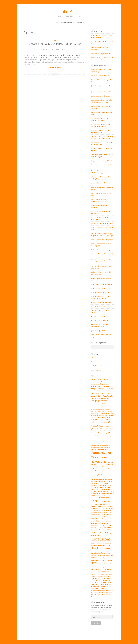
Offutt (103, 517)
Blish (100, 415)
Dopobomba (94, 441)
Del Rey (93, 437)
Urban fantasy (95, 586)
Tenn (105, 576)
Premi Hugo (102, 530)
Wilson (93, 595)
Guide (97, 481)
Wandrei (98, 591)
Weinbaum (103, 591)
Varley (93, 589)
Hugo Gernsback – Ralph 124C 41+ (102, 161)
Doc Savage (103, 439)
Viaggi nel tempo (103, 588)
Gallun (109, 475)
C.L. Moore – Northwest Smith (101, 321)
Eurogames (107, 447)
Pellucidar (94, 521)
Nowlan (100, 517)
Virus (109, 589)
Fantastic (100, 467)
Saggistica (105, 551)
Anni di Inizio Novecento (106, 389)
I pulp (56, 22)
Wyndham (94, 597)
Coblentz (102, 429)
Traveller (102, 582)
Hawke (93, 483)
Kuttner (93, 496)
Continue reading (48, 66)
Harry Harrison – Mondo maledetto (102, 224)
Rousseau (94, 551)
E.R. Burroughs (98, 445)
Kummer (112, 494)
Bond (111, 415)
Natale (93, 513)
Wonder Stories (101, 595)
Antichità (101, 399)
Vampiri (104, 586)
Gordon (93, 481)
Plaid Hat (101, 523)
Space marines (105, 560)
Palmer (112, 519)
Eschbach (98, 447)
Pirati (106, 521)
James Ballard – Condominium (101, 183)
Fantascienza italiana (101, 465)
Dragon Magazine (102, 441)
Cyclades (105, 435)
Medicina (108, 509)
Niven (102, 515)
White (100, 593)
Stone (104, 565)
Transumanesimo (95, 582)
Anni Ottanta (108, 391)
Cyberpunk (99, 435)
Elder (110, 445)
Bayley (93, 411)
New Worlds (104, 513)
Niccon (110, 513)
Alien (99, 380)
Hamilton (101, 481)
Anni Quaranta (96, 393)
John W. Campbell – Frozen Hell (101, 92)
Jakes (93, 492)
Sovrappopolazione (96, 560)
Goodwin (110, 479)
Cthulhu (110, 433)
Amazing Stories (103, 382)
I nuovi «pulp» (95, 490)
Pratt (97, 530)
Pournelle (94, 530)
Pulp (94, 532)
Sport (105, 563)
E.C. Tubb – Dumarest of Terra (101, 76)
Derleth (97, 437)
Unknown (108, 584)
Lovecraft (107, 502)
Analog (98, 386)
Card (107, 422)
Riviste (95, 548)
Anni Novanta (101, 391)
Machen (101, 504)
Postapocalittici (107, 528)
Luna (111, 502)
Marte (93, 508)
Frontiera (101, 475)
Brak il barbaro (108, 417)
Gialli (102, 477)
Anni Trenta (108, 396)
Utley (100, 586)
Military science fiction (102, 511)
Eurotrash (94, 449)
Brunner (97, 419)
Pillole (99, 521)
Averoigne (94, 409)
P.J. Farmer (104, 519)
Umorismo (103, 584)
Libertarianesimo (104, 498)
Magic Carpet (110, 507)
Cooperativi (107, 431)
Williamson (109, 593)
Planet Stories (101, 525)
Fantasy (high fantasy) (97, 469)
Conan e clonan (109, 429)
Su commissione (96, 570)
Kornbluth (103, 494)
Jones (108, 492)
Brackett (97, 417)
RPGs (98, 551)
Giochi (93, 358)
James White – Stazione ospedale (102, 284)
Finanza (93, 473)
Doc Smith (109, 439)
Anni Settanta (97, 396)
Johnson (105, 492)
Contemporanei (96, 431)
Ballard (101, 409)
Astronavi (110, 407)
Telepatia (94, 576)
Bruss (100, 419)
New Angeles (98, 513)
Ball (98, 409)
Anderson (103, 386)
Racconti (104, 532)
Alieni (103, 379)
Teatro (106, 574)
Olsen (106, 517)
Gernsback (94, 477)
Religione (94, 543)
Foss (103, 473)
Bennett (107, 413)
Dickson (108, 437)
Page (109, 519)
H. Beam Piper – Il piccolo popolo (102, 250)
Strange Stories (104, 567)
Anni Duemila (94, 391)
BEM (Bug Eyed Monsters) (98, 413)
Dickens (104, 437)
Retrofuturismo (101, 543)
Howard (106, 483)
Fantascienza (101, 453)
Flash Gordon (99, 473)
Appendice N (105, 401)
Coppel (106, 433)
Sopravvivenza (107, 558)
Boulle (93, 417)
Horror (101, 483)
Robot (110, 548)
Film (110, 471)
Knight (99, 494)
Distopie (98, 439)
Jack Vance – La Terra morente (101, 292)
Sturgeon (110, 567)
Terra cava (109, 576)
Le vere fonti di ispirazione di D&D (102, 54)
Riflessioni (107, 545)
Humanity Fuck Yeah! (98, 485)
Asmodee (98, 407)
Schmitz (93, 553)
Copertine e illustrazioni (98, 433)
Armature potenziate (106, 405)
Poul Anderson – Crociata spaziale (102, 240)
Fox (109, 473)
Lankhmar (104, 496)
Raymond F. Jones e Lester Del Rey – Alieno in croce (54, 44)
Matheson (98, 509)
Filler (107, 471)
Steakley (101, 565)
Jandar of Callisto (98, 492)
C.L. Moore (98, 422)
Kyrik (97, 496)
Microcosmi (94, 511)
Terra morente (103, 578)
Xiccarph (99, 597)
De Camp (109, 435)
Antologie (107, 398)
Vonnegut (93, 591)
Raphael (99, 535)
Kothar (108, 494)
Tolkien (109, 580)
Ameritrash (94, 384)
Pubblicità (108, 530)
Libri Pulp (69, 11)
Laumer (109, 496)
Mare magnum (96, 370)
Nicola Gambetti (68, 22)
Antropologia (96, 401)
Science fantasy (101, 553)
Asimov (93, 407)
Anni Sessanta (107, 393)
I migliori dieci (98, 366)
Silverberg (102, 556)
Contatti (81, 22)
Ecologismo (105, 445)
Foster (106, 473)
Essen (102, 447)
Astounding (104, 407)
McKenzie (103, 509)
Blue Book (107, 415)
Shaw (98, 556)
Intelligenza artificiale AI (107, 488)
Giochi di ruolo (100, 479)
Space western (100, 563)
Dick (101, 437)
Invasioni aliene (103, 489)
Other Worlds (98, 519)
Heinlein (97, 483)
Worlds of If (108, 595)
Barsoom (105, 409)
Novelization (94, 517)
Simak (106, 556)
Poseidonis (100, 528)
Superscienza (106, 569)
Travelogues (107, 582)
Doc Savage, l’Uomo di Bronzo (101, 96)
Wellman (94, 593)
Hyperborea (108, 485)
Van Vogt (109, 586)
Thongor (93, 580)
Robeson (106, 548)
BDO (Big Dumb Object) (102, 411)
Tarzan (102, 574)
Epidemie (94, 447)
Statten (97, 565)
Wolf (96, 595)
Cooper (102, 431)
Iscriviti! (96, 623)
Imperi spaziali (95, 487)
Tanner (99, 574)
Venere (97, 588)
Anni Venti (95, 398)
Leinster (97, 498)
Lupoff (93, 504)
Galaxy (106, 475)
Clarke (98, 429)
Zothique (107, 597)
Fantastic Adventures (107, 467)
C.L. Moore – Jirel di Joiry (99, 316)
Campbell (103, 422)
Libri (54, 41)
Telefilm (110, 574)
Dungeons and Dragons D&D (102, 443)
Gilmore (105, 477)
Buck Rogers (105, 419)
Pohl (110, 525)
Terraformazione (95, 578)
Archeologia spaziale (103, 403)
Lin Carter (101, 502)
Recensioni (101, 539)
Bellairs (111, 411)
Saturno (110, 551)
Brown (93, 419)
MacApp (97, 504)
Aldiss (96, 380)
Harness (106, 481)
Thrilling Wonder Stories (102, 580)
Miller (110, 511)
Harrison (110, 481)
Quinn (98, 533)
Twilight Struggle (95, 584)
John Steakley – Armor (98, 331)
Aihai (93, 380)
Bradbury (101, 417)
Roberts (101, 548)
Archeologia (94, 403)
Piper (103, 521)
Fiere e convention (100, 471)
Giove (106, 479)
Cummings (94, 435)
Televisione (100, 576)
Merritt (112, 509)
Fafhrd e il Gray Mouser (102, 449)
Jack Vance (110, 490)
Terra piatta (110, 578)
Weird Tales (110, 590)
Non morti (110, 515)
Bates (110, 409)
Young (103, 597)
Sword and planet (96, 572)
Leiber (93, 498)
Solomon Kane (99, 558)
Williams (104, 593)
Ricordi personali (99, 545)
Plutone (106, 525)
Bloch (103, 415)
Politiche (94, 528)
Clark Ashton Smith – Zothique (101, 302)
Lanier (100, 496)
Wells (97, 593)
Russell (101, 551)
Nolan (105, 515)
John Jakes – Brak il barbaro (100, 306)
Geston (98, 477)
